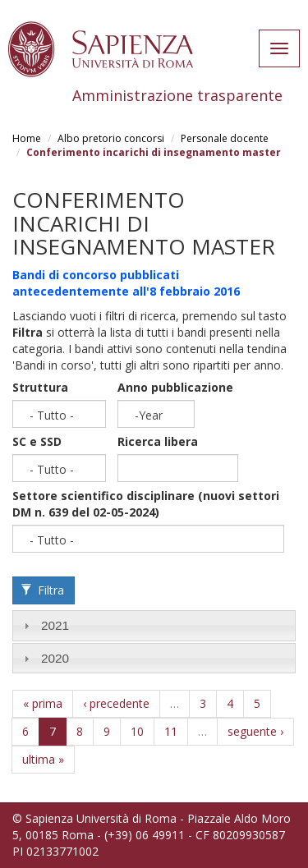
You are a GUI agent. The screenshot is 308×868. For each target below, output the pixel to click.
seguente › (255, 731)
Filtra (43, 590)
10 (137, 731)
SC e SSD (37, 441)
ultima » (43, 759)
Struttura (40, 387)
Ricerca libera (158, 441)
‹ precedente (116, 703)
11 (171, 731)
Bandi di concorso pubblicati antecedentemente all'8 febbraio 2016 (126, 283)
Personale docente (225, 138)
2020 (55, 658)
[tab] (154, 625)
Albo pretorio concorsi (111, 138)
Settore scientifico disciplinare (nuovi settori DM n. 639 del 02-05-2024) (146, 504)
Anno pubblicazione (175, 387)
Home (27, 138)
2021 (55, 625)
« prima (43, 703)
